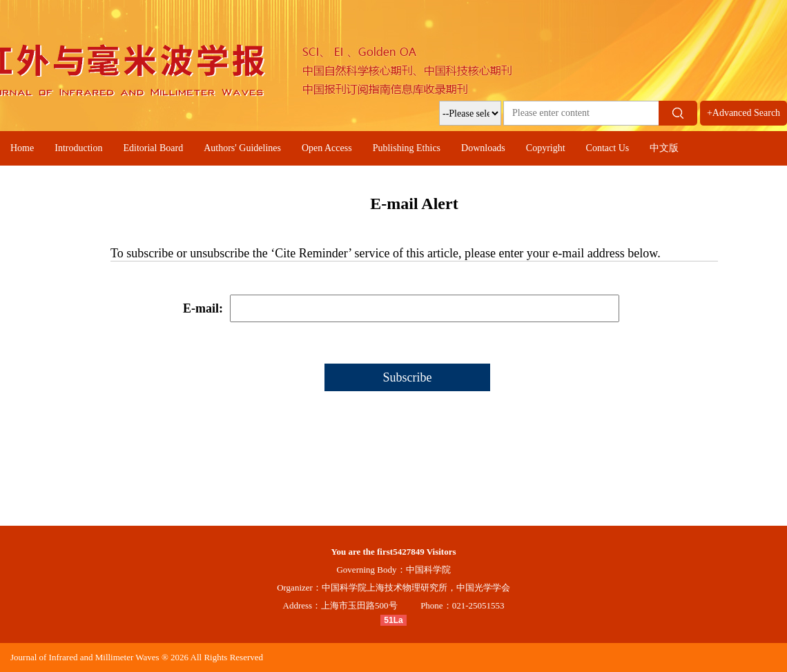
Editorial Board (153, 148)
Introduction (78, 148)
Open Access (327, 148)
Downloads (483, 148)
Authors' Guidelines (242, 148)
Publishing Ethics (407, 148)
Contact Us (608, 148)
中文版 (664, 148)
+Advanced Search (744, 113)
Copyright (546, 148)
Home (22, 148)
